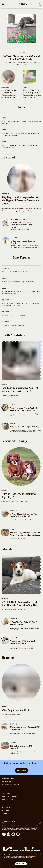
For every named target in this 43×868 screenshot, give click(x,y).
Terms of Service (9, 779)
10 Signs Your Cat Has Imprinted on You (16, 316)
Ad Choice (6, 793)
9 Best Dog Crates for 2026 (15, 711)
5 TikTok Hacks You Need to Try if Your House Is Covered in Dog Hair (20, 604)
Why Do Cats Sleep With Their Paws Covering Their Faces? (21, 225)
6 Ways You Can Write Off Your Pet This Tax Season (24, 624)
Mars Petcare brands (25, 826)
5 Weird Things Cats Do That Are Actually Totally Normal (23, 515)
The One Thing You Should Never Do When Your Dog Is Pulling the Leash (25, 534)
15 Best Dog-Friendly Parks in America (23, 242)
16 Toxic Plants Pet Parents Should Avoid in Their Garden (22, 58)
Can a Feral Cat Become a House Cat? (11, 92)
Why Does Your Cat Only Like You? (14, 272)
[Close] (40, 854)
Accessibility (7, 808)
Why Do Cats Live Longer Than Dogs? (25, 427)
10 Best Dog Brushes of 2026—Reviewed (22, 747)
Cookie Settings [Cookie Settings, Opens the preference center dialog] (21, 864)
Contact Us (7, 814)
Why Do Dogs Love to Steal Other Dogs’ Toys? (19, 496)
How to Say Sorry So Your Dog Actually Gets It (19, 282)
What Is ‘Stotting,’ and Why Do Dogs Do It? (32, 92)
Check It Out (22, 770)
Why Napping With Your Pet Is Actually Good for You (23, 642)
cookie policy (33, 856)
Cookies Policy (8, 799)
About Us (6, 811)
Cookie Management (10, 796)
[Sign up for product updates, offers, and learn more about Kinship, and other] (39, 822)
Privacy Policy (8, 782)
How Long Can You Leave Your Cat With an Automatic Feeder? (20, 390)
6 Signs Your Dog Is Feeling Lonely (14, 325)
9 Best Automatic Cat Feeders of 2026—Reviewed (25, 729)
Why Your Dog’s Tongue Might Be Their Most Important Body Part (24, 409)
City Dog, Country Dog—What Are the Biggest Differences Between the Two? (21, 201)
